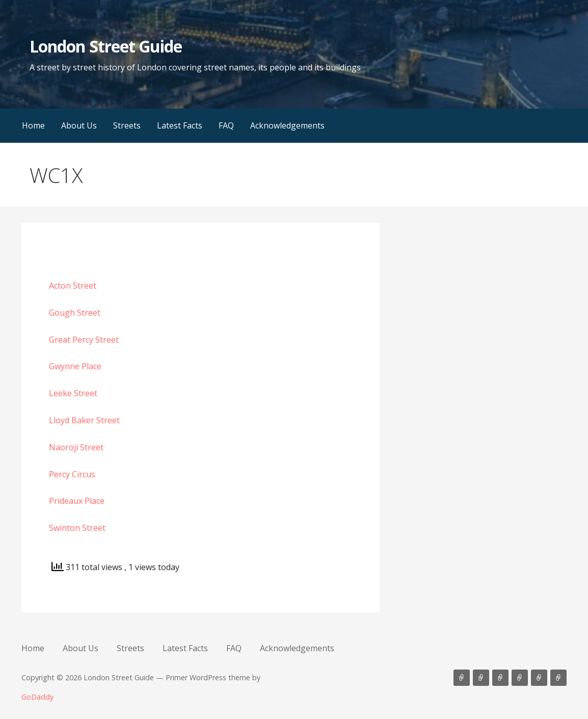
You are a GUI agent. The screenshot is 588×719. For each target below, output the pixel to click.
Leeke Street (73, 393)
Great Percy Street (84, 340)
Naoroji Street (76, 447)
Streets (127, 125)
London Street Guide (106, 46)
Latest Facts (180, 125)
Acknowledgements (287, 125)
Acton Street (73, 286)
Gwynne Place (75, 366)
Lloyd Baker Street (84, 420)
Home (33, 125)
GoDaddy (37, 697)
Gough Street (75, 313)
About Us (79, 125)
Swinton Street (77, 528)
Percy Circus (72, 474)
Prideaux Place (77, 501)
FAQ (226, 125)
